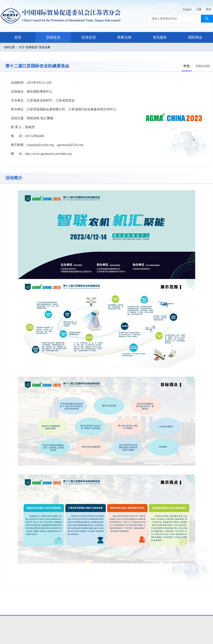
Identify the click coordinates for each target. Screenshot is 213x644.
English (187, 9)
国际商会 (195, 37)
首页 (18, 37)
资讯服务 (160, 37)
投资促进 (89, 37)
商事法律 (124, 37)
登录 (208, 9)
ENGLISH (203, 66)
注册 (199, 9)
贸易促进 (53, 37)
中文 (187, 66)
